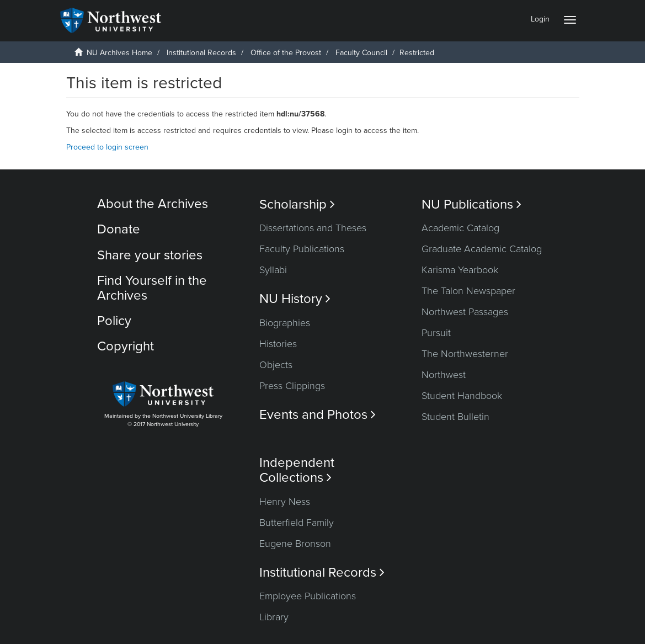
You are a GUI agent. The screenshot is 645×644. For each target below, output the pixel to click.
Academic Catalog (460, 228)
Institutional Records (201, 53)
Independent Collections (297, 470)
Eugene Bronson (295, 544)
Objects (276, 365)
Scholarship (297, 204)
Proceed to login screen (107, 147)
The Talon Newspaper (468, 291)
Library (274, 617)
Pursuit (436, 333)
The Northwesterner (465, 354)
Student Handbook (462, 396)
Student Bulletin (455, 417)
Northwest (444, 375)
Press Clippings (292, 386)
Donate (119, 229)
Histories (278, 344)
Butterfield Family (297, 523)
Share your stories (150, 255)
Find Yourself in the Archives (152, 288)
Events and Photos (318, 415)
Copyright (126, 346)
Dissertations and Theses (313, 228)
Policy (114, 321)
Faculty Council (361, 53)
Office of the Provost (286, 53)
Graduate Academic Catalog (482, 249)
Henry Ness (285, 502)
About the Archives (153, 204)
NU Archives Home (119, 53)
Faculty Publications (302, 249)
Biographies (285, 323)
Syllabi (273, 270)
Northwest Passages (465, 312)
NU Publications (471, 204)
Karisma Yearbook (460, 270)
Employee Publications (308, 596)
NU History (295, 299)
